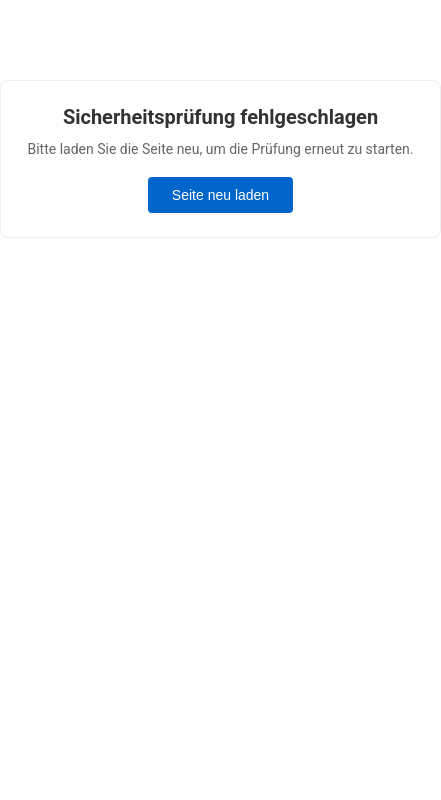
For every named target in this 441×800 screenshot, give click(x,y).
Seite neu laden (220, 195)
